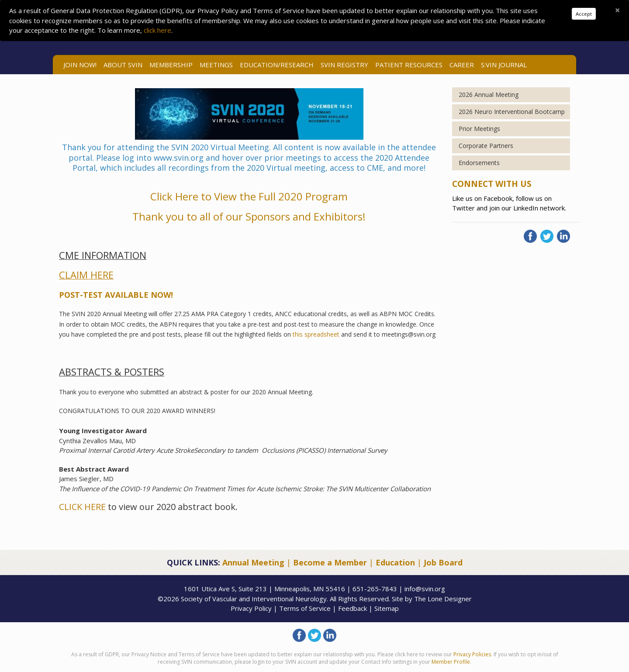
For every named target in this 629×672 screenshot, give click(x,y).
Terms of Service (305, 608)
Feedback (353, 608)
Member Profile (451, 662)
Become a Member (330, 562)
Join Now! (80, 65)
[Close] (617, 10)
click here (157, 30)
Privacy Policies (472, 654)
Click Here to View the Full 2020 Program (249, 196)
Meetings (216, 65)
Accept (584, 14)
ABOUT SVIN (123, 65)
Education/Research (277, 65)
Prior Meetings (479, 129)
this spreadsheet (315, 334)
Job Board (443, 562)
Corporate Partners (486, 146)
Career (462, 65)
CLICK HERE (82, 507)
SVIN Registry (344, 65)
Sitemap (387, 608)
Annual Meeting (253, 562)
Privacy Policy (251, 608)
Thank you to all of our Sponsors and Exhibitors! (249, 216)
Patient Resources (409, 65)
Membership (171, 65)
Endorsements (479, 163)
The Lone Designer (443, 599)
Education (395, 562)
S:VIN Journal (504, 65)
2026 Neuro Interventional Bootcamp (512, 112)
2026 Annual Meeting (489, 95)
